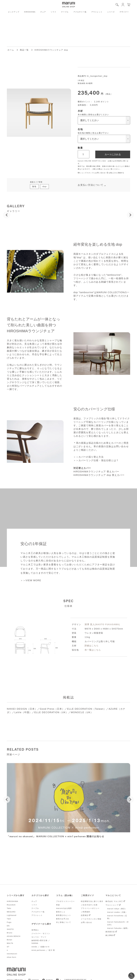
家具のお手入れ (63, 919)
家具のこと (61, 912)
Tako (9, 908)
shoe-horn (12, 957)
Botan (10, 940)
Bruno (10, 933)
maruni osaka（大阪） (117, 912)
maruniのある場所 (64, 908)
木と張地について (64, 922)
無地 (34, 186)
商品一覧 (24, 50)
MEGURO (11, 912)
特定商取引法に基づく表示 (92, 901)
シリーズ (111, 12)
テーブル (65, 12)
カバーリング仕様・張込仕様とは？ (99, 460)
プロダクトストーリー (65, 901)
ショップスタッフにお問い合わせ (92, 173)
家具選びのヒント (64, 915)
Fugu (9, 922)
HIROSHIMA (30, 12)
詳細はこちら (92, 646)
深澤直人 (35, 930)
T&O (9, 919)
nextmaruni (12, 954)
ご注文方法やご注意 (89, 905)
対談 (58, 905)
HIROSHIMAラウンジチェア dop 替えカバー (99, 475)
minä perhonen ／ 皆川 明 (43, 950)
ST (8, 947)
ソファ (53, 12)
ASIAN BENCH (14, 936)
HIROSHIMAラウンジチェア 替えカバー (96, 472)
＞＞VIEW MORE (31, 580)
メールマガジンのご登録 (91, 919)
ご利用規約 (86, 912)
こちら (105, 169)
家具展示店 (110, 932)
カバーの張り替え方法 (91, 457)
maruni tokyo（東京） (117, 909)
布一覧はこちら (93, 650)
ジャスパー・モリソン (41, 933)
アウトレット (97, 12)
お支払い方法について (91, 185)
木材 (80, 111)
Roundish (11, 905)
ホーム (11, 50)
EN (8, 926)
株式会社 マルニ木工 (114, 901)
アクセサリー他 (80, 12)
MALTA (10, 943)
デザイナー (124, 12)
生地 (80, 129)
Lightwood (12, 915)
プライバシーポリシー (90, 908)
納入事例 (109, 935)
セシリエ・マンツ (39, 937)
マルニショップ (112, 905)
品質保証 (85, 915)
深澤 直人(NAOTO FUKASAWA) (102, 624)
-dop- (44, 186)
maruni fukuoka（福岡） (118, 928)
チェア (43, 12)
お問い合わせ (121, 446)
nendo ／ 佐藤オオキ (41, 947)
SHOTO (10, 929)
